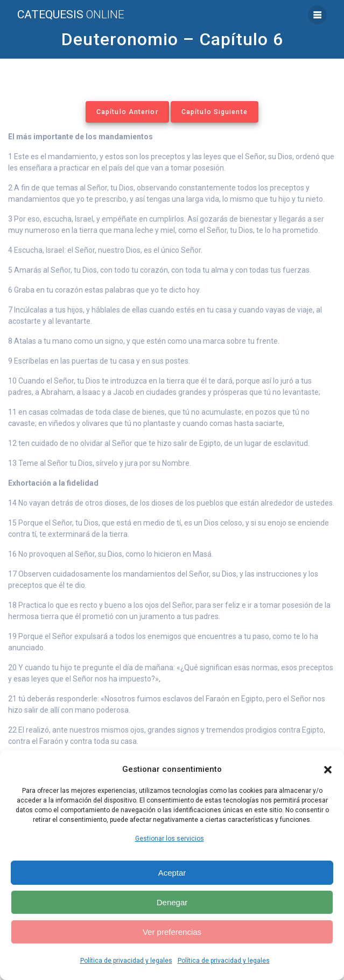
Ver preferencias (172, 932)
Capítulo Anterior (127, 112)
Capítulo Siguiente (215, 112)
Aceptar (172, 873)
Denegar (172, 902)
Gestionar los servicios (170, 839)
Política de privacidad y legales (126, 961)
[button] (328, 770)
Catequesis (71, 15)
